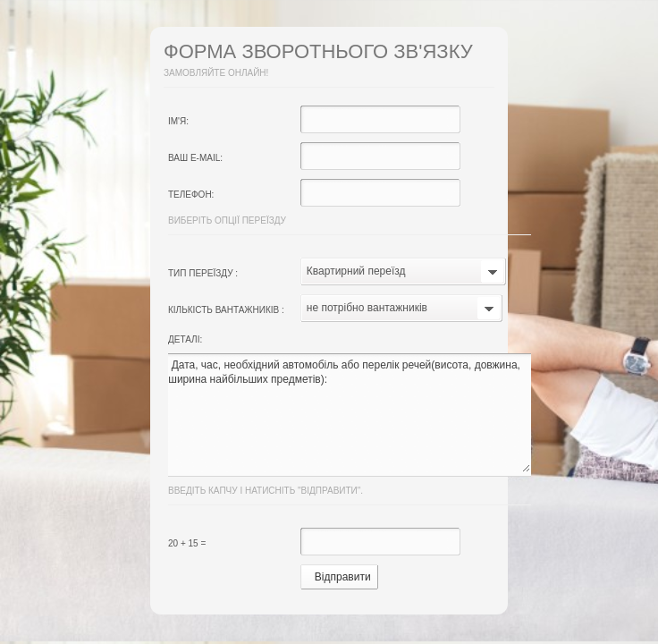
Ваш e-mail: (195, 158)
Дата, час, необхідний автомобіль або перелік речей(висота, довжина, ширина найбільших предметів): (349, 415)
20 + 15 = (187, 543)
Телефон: (191, 195)
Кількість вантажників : (226, 310)
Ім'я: (178, 121)
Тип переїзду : (203, 273)
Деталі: (185, 339)
